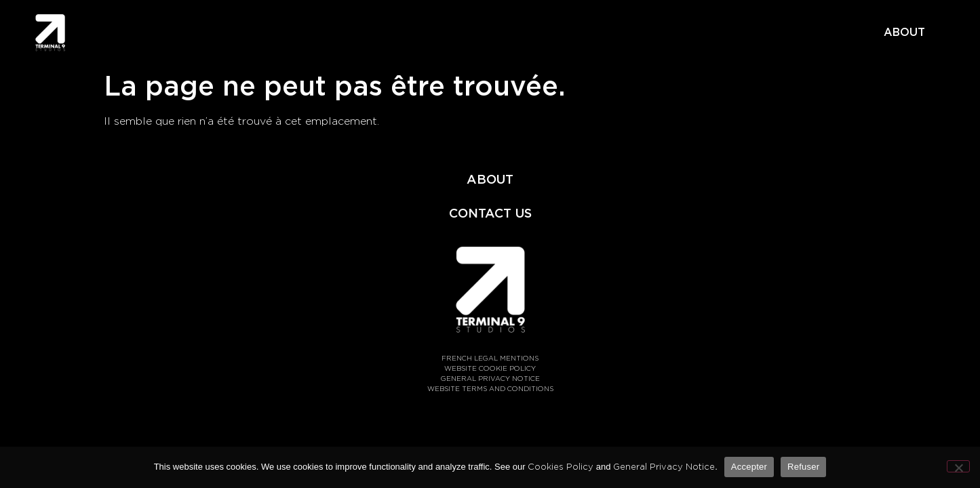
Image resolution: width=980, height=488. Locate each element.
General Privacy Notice (664, 467)
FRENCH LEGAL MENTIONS (490, 358)
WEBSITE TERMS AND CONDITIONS (490, 388)
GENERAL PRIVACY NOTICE (490, 378)
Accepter (749, 467)
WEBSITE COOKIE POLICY (490, 368)
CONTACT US (490, 213)
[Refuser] (958, 466)
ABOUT (904, 32)
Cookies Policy (561, 467)
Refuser (803, 467)
